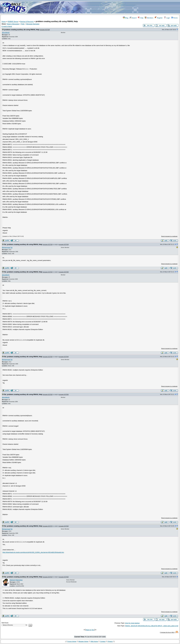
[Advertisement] (104, 7)
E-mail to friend (7, 26)
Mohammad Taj (7, 248)
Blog (126, 18)
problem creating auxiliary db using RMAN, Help (22, 30)
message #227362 (48, 395)
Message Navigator (33, 24)
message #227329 (45, 30)
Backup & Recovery (27, 22)
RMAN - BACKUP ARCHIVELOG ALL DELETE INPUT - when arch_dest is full (152, 626)
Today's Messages (13, 24)
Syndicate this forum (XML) (167, 632)
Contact (103, 641)
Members (149, 18)
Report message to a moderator (169, 236)
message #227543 (48, 577)
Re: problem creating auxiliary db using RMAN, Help (23, 244)
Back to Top (90, 630)
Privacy (110, 641)
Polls (23, 24)
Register (159, 18)
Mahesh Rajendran (16, 580)
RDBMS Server (13, 22)
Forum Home (72, 641)
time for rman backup (132, 623)
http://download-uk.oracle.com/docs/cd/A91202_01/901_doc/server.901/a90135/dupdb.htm (33, 552)
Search (133, 18)
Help (141, 18)
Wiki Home (94, 641)
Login (167, 18)
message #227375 (48, 526)
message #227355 (48, 357)
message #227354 (48, 272)
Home (174, 18)
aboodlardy (6, 33)
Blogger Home (83, 641)
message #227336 (48, 245)
